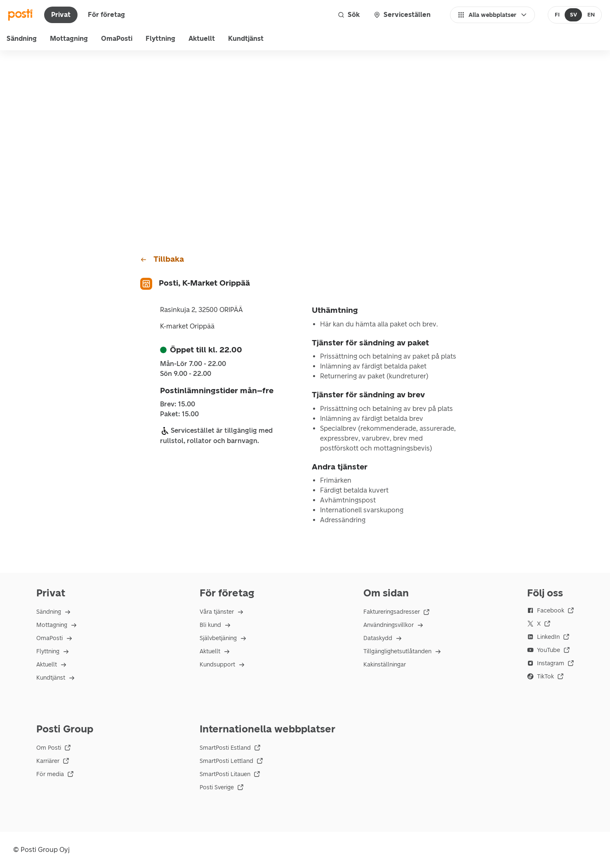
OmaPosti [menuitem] (117, 39)
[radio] (557, 15)
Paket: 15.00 (179, 414)
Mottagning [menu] (69, 39)
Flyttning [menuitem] (160, 39)
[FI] (557, 15)
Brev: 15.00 (178, 404)
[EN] (591, 15)
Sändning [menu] (22, 39)
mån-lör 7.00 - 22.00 (193, 364)
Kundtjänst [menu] (246, 39)
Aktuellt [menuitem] (202, 39)
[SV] (573, 15)
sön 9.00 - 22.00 (186, 374)
